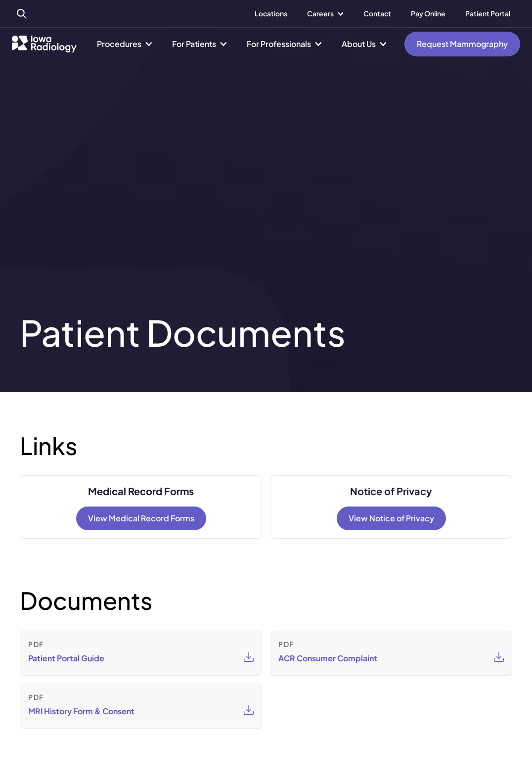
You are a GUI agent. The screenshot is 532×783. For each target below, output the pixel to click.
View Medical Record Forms (141, 518)
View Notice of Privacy (391, 518)
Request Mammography (462, 44)
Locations (271, 13)
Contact (377, 13)
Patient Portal (488, 13)
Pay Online (428, 13)
